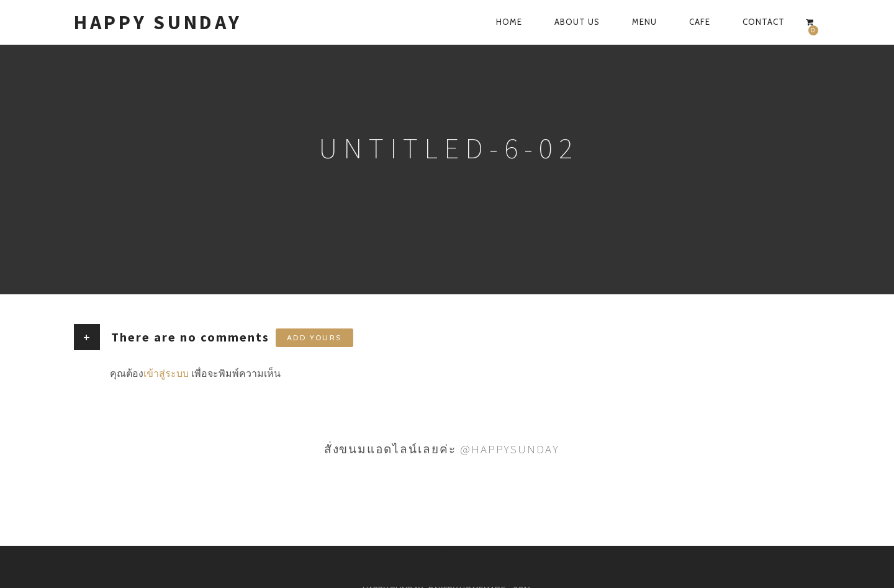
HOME (509, 22)
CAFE (700, 22)
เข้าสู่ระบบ (166, 373)
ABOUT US (577, 22)
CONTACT (764, 22)
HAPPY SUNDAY (158, 22)
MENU (644, 22)
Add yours (314, 337)
